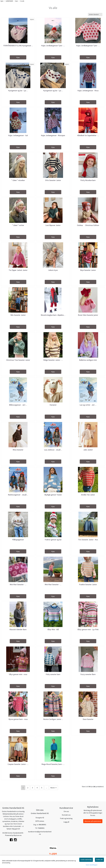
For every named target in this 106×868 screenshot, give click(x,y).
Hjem (2, 1)
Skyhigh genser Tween (53, 495)
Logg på (66, 822)
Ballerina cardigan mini (88, 360)
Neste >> (54, 788)
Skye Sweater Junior (88, 270)
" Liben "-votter (18, 225)
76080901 (41, 828)
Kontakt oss (66, 815)
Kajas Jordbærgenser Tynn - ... (53, 46)
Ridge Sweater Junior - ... (53, 360)
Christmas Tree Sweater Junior (18, 360)
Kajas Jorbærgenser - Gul (18, 135)
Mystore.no (18, 835)
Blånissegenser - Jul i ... (18, 405)
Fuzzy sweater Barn (88, 674)
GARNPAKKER (9, 1)
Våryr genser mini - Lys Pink (88, 629)
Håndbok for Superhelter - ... (88, 135)
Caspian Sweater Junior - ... (18, 764)
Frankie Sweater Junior (88, 584)
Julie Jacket (88, 450)
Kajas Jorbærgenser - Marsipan (53, 135)
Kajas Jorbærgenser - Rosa (88, 91)
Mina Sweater (18, 450)
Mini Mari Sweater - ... (18, 584)
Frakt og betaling (66, 818)
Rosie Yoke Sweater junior (88, 315)
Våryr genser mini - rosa (18, 674)
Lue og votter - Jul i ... (88, 405)
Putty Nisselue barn (88, 180)
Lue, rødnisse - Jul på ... (53, 450)
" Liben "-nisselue (18, 180)
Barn (16, 1)
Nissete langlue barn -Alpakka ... (53, 315)
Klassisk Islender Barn (18, 629)
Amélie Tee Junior (88, 495)
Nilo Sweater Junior (18, 315)
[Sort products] (95, 14)
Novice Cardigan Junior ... (53, 719)
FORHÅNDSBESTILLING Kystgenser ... (18, 46)
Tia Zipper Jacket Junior (18, 270)
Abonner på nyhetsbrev (93, 821)
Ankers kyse (53, 270)
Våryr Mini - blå (53, 629)
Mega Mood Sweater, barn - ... (53, 764)
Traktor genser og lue (53, 540)
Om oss (66, 811)
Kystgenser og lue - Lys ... (18, 91)
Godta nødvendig (86, 860)
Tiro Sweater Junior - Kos (88, 540)
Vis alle (22, 1)
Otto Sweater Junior (53, 180)
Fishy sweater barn (53, 674)
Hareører (53, 405)
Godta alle (99, 860)
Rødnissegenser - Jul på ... (18, 495)
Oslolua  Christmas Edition (88, 225)
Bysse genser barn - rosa (18, 719)
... (46, 788)
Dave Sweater (88, 719)
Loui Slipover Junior (53, 225)
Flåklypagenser (18, 540)
